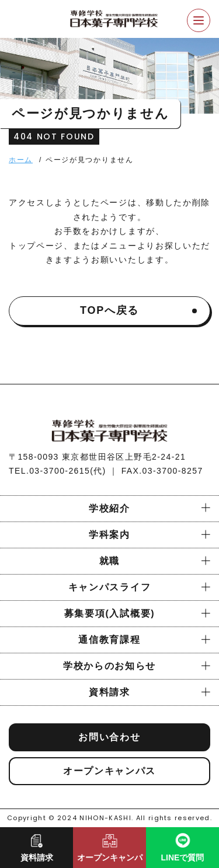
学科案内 (109, 535)
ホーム (21, 160)
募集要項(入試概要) (109, 613)
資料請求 (109, 692)
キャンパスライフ (109, 587)
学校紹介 (109, 508)
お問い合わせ (109, 737)
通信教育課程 (109, 640)
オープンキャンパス (109, 771)
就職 (109, 561)
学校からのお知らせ (109, 666)
